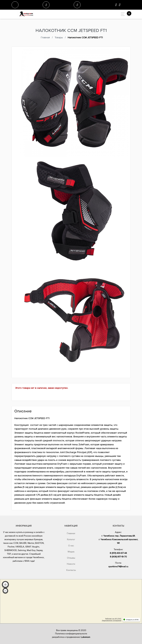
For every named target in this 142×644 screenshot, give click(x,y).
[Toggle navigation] (122, 14)
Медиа (71, 552)
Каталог (71, 539)
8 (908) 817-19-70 (118, 557)
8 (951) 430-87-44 (118, 553)
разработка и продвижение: (71, 637)
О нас (71, 546)
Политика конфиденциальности (71, 634)
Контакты (71, 570)
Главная (71, 533)
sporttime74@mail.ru (118, 567)
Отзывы (71, 558)
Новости (71, 564)
